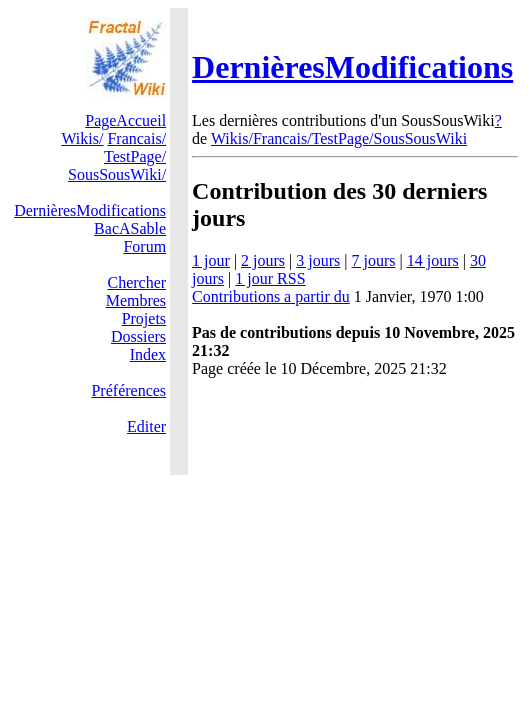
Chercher (136, 282)
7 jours (373, 260)
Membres (136, 300)
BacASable (130, 228)
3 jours (318, 260)
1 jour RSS (270, 278)
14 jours (433, 260)
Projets (144, 318)
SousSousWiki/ (117, 174)
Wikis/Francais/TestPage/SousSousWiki (339, 138)
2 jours (263, 260)
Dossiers (138, 336)
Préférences (128, 390)
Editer (146, 426)
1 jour (211, 260)
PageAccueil (125, 120)
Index (148, 354)
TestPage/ (135, 156)
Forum (144, 246)
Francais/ (136, 138)
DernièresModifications (352, 67)
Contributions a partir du (271, 296)
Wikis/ (82, 138)
